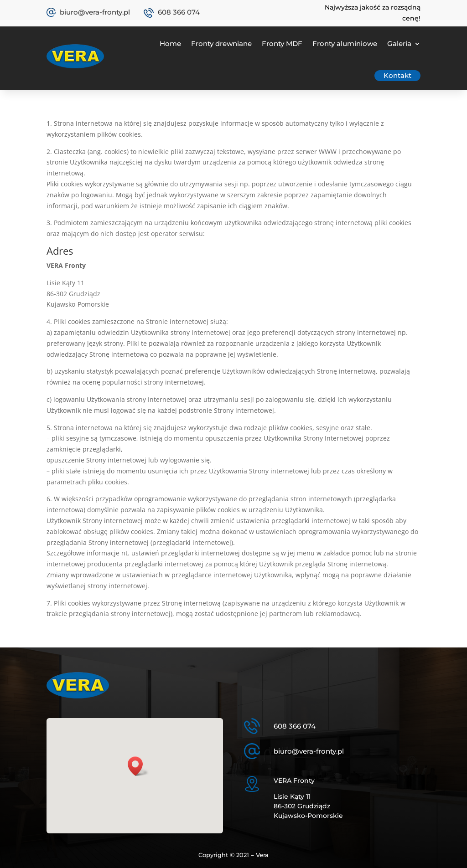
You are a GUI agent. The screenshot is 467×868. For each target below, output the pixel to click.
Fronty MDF (282, 44)
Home (170, 44)
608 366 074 (179, 12)
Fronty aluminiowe (345, 44)
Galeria (399, 44)
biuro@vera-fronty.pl (95, 12)
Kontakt (397, 75)
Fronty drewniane (221, 44)
